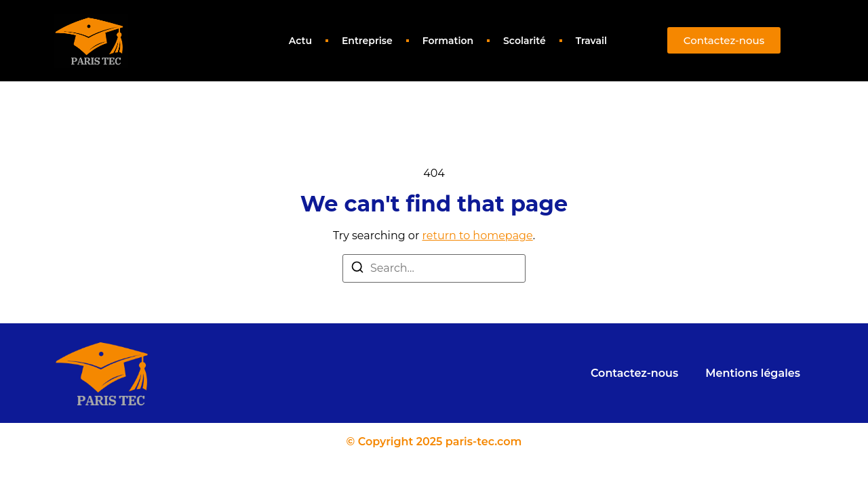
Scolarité (525, 41)
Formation (448, 41)
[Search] (357, 269)
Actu (300, 41)
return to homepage (478, 236)
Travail (591, 41)
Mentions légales (753, 373)
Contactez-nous (634, 373)
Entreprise (367, 41)
